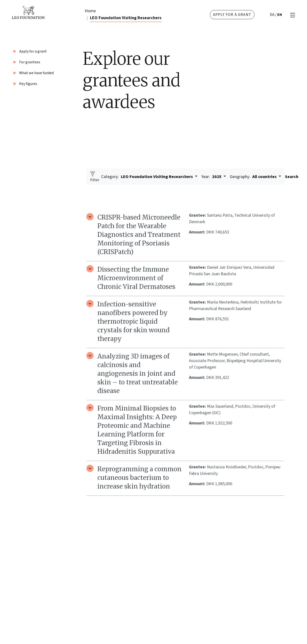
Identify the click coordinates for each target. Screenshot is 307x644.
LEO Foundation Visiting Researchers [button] (148, 177)
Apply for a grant (232, 15)
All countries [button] (254, 177)
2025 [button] (212, 177)
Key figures (28, 84)
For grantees (30, 62)
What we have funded (36, 73)
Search (292, 177)
